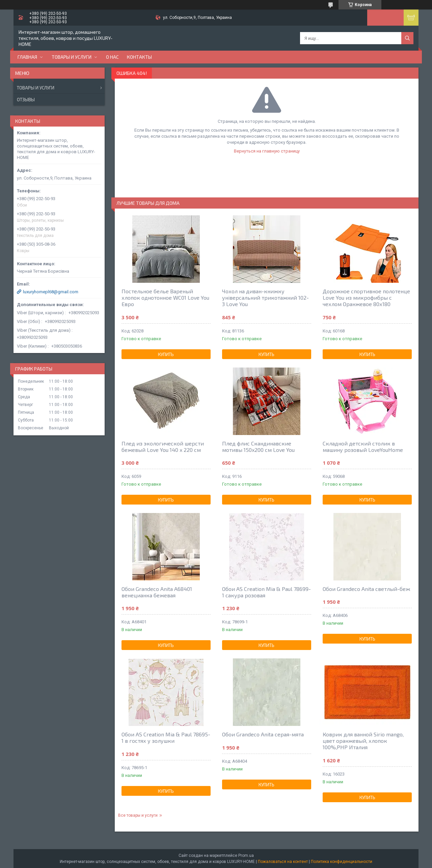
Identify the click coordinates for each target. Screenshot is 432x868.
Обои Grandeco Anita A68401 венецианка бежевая (157, 592)
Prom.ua (246, 856)
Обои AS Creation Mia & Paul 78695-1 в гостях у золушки (166, 737)
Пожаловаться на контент (283, 862)
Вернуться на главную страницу (267, 151)
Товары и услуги (72, 57)
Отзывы (26, 100)
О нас (112, 57)
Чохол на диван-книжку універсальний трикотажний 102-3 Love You (265, 297)
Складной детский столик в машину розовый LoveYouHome (363, 446)
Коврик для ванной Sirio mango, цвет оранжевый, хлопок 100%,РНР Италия (363, 741)
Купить (166, 354)
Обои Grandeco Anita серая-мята (263, 734)
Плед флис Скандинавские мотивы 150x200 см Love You (258, 446)
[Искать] (407, 38)
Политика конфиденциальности (342, 862)
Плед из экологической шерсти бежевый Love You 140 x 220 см (163, 446)
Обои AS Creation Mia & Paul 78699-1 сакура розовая (266, 592)
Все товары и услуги (138, 815)
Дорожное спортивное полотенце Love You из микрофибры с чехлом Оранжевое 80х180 (366, 297)
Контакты (139, 57)
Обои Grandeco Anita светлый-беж (366, 589)
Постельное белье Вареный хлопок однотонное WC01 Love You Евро (165, 297)
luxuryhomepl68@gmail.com (51, 292)
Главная (27, 57)
